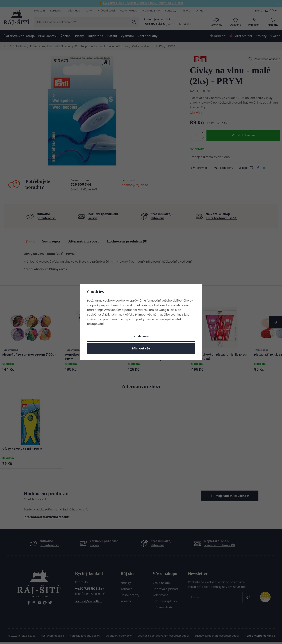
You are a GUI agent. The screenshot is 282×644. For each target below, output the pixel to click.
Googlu (164, 310)
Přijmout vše (141, 348)
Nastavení (141, 336)
